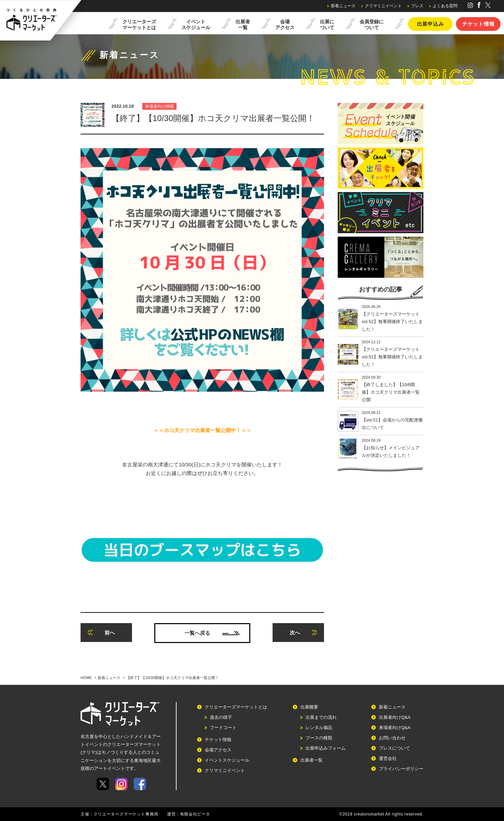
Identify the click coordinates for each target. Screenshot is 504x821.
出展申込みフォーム (326, 748)
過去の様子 (221, 717)
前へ (101, 633)
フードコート (223, 728)
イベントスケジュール (227, 760)
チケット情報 (478, 24)
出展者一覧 (311, 760)
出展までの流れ (321, 717)
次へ (303, 633)
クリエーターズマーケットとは (236, 707)
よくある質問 (445, 6)
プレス (417, 6)
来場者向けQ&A (395, 728)
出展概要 (309, 707)
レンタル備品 (319, 728)
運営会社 (388, 758)
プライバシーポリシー (401, 769)
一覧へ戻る (212, 633)
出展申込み (430, 24)
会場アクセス (218, 750)
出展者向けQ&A (395, 717)
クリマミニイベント (383, 6)
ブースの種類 (319, 738)
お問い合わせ (392, 738)
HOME (86, 678)
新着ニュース (343, 6)
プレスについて (394, 748)
